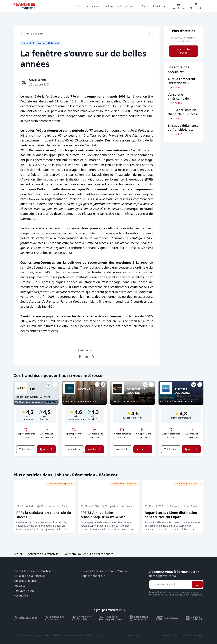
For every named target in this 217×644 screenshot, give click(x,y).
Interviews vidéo (24, 591)
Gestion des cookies (80, 636)
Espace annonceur (93, 576)
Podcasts (19, 586)
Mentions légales (23, 636)
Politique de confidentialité (51, 636)
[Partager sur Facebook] (80, 356)
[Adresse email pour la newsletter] (170, 584)
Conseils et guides (25, 581)
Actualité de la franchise (43, 554)
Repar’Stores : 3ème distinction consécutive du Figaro (171, 515)
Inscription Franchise (127, 636)
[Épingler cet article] (150, 34)
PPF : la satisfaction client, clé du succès (44, 515)
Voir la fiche (26, 449)
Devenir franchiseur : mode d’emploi (104, 571)
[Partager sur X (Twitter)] (93, 356)
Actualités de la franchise (29, 576)
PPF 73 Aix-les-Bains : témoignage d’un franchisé (103, 515)
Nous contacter (103, 636)
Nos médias (21, 596)
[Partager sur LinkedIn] (86, 356)
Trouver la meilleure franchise (32, 571)
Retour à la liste (32, 34)
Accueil (18, 554)
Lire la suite (175, 88)
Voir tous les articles (183, 51)
